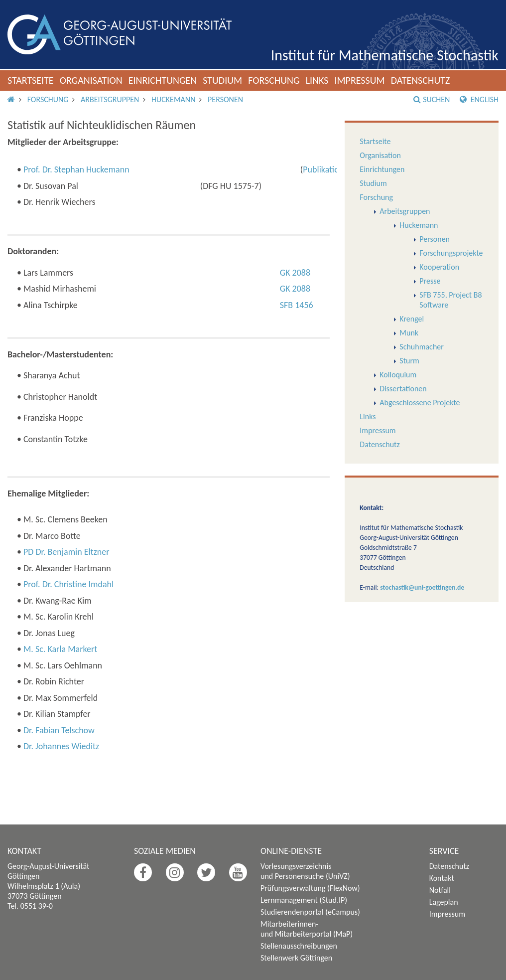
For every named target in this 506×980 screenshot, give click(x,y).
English (479, 99)
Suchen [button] (432, 99)
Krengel (412, 319)
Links (317, 80)
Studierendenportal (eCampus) (310, 912)
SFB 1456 (297, 305)
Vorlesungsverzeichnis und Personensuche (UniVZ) (305, 871)
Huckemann (173, 99)
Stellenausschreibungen (299, 946)
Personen (225, 99)
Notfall (440, 890)
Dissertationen (403, 389)
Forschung (274, 80)
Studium (222, 80)
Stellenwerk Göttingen (296, 958)
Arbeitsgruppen (110, 99)
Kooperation (439, 267)
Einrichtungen (163, 80)
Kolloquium (398, 375)
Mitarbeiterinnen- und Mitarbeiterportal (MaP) (307, 929)
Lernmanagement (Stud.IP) (304, 900)
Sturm (409, 361)
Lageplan (444, 902)
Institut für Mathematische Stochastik (385, 55)
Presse (430, 281)
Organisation (91, 80)
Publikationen (328, 169)
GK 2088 (295, 273)
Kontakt (442, 878)
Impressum (359, 80)
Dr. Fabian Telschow (59, 730)
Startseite (31, 80)
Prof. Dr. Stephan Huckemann (76, 169)
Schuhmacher (422, 347)
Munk (409, 333)
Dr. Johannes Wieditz (61, 746)
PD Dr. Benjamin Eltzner (66, 552)
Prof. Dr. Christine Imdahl (68, 584)
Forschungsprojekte (451, 253)
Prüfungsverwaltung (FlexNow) (310, 888)
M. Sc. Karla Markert (60, 649)
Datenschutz (421, 80)
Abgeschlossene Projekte (420, 403)
